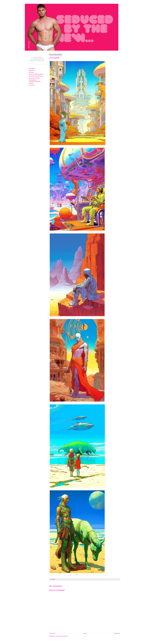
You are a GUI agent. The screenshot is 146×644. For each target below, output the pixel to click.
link (77, 574)
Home (85, 633)
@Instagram (32, 69)
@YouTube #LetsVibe (34, 78)
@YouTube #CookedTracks (36, 76)
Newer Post (53, 633)
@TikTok (31, 83)
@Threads (32, 85)
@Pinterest (32, 70)
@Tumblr (31, 72)
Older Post (117, 633)
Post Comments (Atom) (62, 636)
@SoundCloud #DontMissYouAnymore (35, 81)
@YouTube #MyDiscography (36, 74)
